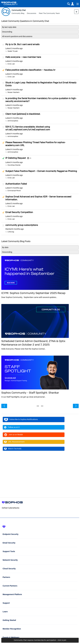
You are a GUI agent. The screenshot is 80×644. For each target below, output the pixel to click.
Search (68, 4)
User (72, 4)
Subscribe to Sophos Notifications (21, 419)
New (76, 12)
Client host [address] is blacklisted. (23, 114)
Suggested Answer (3, 70)
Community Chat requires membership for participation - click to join (40, 640)
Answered (3, 158)
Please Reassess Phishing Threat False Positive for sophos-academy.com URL (36, 144)
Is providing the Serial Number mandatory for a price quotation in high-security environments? (41, 100)
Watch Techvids (13, 449)
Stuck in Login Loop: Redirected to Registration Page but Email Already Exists (41, 84)
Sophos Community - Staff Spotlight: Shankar (30, 393)
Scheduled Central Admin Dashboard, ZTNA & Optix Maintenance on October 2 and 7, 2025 (33, 343)
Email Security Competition (19, 212)
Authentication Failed (16, 184)
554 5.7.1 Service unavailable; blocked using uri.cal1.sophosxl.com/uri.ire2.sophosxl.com (28, 128)
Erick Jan (11, 64)
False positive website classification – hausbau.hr (30, 70)
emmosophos (13, 121)
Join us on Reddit (13, 435)
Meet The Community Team (49, 13)
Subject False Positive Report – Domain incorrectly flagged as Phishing (41, 171)
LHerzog (11, 232)
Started (15, 229)
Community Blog (18, 13)
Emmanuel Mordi (14, 191)
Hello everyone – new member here (23, 57)
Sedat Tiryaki (13, 51)
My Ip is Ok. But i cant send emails (22, 44)
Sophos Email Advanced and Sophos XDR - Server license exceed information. (38, 198)
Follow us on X (12, 427)
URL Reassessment (14, 442)
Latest (14, 48)
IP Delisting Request (16, 158)
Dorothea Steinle (14, 165)
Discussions (32, 13)
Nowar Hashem (14, 92)
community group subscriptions (22, 225)
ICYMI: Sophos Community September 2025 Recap (33, 293)
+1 (30, 158)
